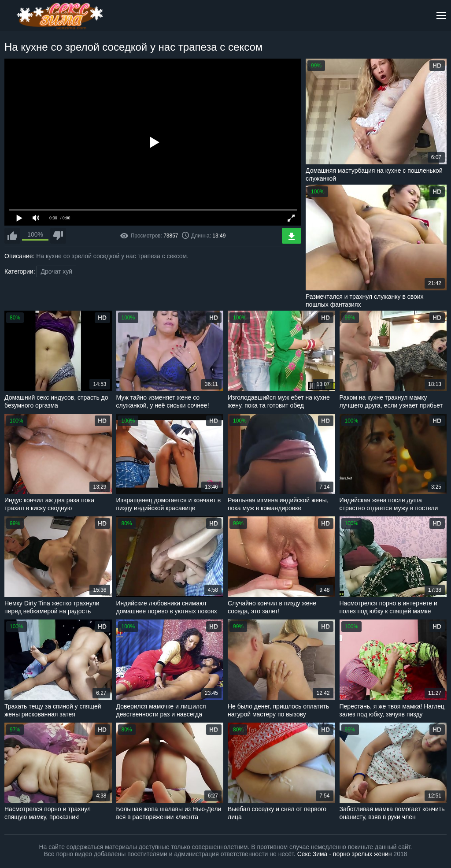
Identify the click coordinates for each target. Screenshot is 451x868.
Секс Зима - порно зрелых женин (345, 854)
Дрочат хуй (56, 271)
